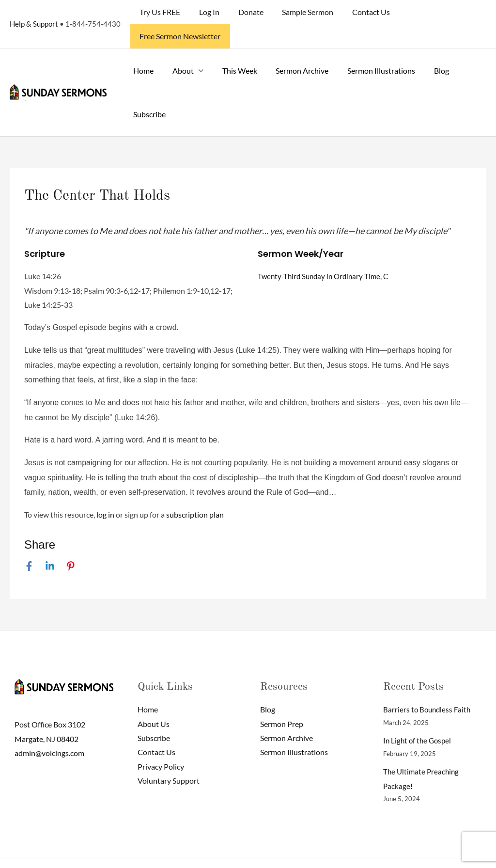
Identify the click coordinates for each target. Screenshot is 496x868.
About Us (154, 700)
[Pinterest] (71, 541)
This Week (232, 46)
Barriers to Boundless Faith (428, 685)
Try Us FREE (165, 12)
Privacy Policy (161, 743)
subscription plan (195, 490)
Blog (424, 46)
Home (142, 46)
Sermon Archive (291, 46)
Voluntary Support (169, 757)
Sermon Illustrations (367, 46)
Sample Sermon (303, 12)
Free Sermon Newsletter (438, 12)
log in (105, 490)
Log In (211, 12)
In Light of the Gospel (419, 716)
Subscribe (148, 90)
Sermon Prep (282, 700)
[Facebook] (29, 541)
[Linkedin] (50, 541)
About (178, 46)
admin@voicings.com (49, 729)
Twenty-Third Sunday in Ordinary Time (322, 252)
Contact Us (363, 12)
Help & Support (34, 12)
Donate (249, 12)
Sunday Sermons (104, 851)
